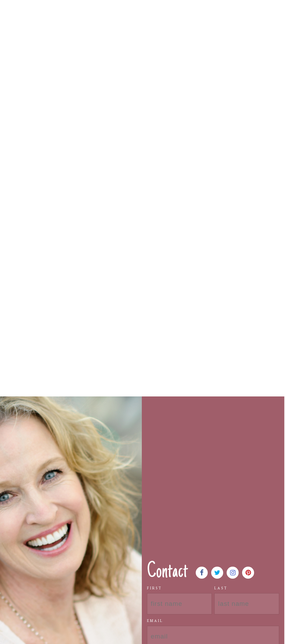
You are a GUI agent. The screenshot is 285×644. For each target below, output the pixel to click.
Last (221, 588)
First (155, 588)
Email (155, 621)
